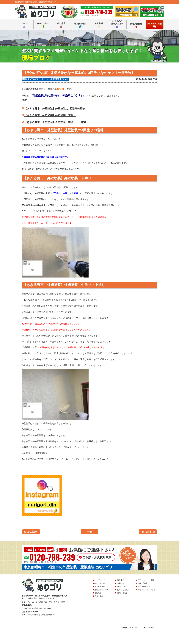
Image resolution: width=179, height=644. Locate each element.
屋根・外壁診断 (144, 586)
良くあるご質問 (123, 590)
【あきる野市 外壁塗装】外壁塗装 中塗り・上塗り (55, 122)
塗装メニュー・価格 (146, 580)
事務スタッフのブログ (31, 79)
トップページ (100, 580)
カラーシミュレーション (148, 590)
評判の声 (121, 583)
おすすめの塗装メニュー (117, 24)
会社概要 (98, 593)
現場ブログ (121, 586)
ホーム (24, 25)
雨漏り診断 (142, 583)
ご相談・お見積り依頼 (97, 557)
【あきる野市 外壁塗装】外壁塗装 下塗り (50, 115)
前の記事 (147, 532)
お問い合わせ (136, 25)
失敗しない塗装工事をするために (55, 79)
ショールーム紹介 (154, 25)
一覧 (89, 532)
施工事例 (99, 25)
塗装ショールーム (101, 590)
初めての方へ (43, 25)
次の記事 (32, 532)
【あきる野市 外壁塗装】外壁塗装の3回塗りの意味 (55, 109)
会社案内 (61, 25)
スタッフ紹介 (100, 596)
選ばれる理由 (80, 25)
